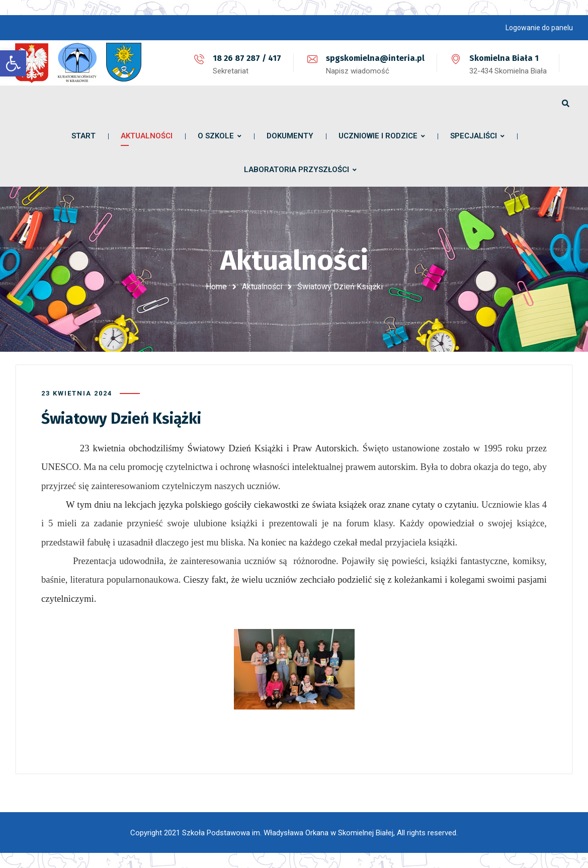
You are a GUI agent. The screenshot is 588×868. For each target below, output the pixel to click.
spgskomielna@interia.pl (375, 58)
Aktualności (262, 287)
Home (216, 287)
